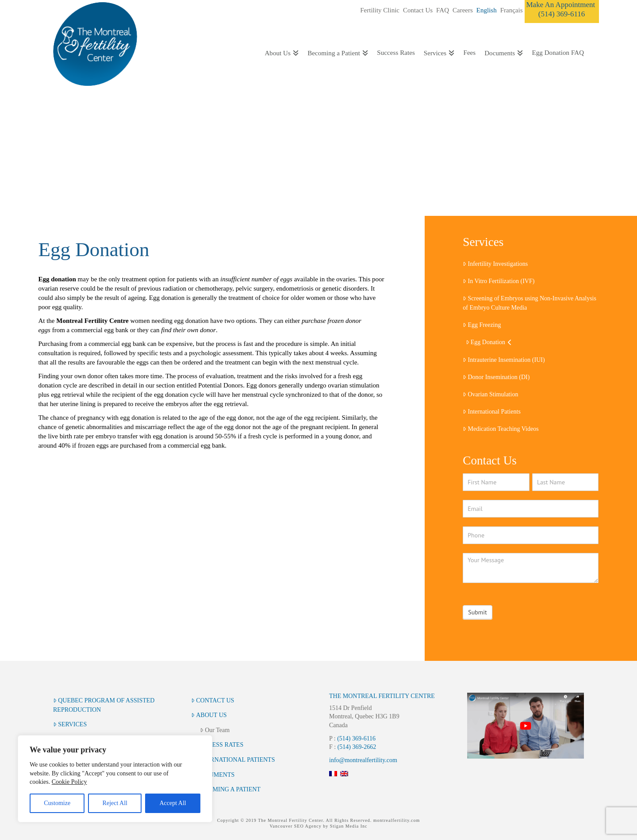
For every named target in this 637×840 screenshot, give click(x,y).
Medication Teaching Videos (501, 429)
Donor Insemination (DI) (496, 377)
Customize (57, 803)
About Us (209, 715)
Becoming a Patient (226, 789)
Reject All (115, 803)
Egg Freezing (482, 325)
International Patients (492, 412)
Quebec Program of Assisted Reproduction (104, 705)
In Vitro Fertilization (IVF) (499, 281)
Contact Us (213, 700)
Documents (213, 775)
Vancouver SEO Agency (295, 826)
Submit (477, 612)
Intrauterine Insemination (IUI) (504, 360)
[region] (115, 779)
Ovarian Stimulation (490, 394)
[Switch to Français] (512, 10)
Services (70, 724)
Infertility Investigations (495, 264)
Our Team (215, 730)
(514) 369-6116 (356, 738)
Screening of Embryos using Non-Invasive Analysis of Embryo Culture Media (530, 303)
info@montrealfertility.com (363, 760)
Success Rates (217, 745)
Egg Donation (489, 342)
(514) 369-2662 (357, 747)
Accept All (173, 803)
